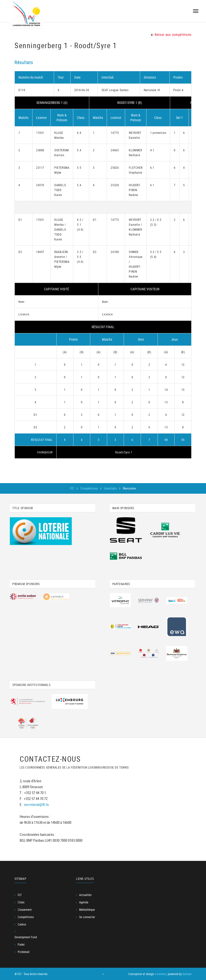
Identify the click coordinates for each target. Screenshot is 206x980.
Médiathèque (87, 910)
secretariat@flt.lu (36, 804)
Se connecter (87, 917)
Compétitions (89, 488)
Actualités (85, 895)
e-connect (161, 974)
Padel (21, 944)
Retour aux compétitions (171, 35)
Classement (25, 910)
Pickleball (24, 952)
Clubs (21, 902)
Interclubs (111, 488)
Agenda (84, 902)
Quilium (187, 974)
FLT (73, 488)
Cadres (22, 924)
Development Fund (26, 937)
